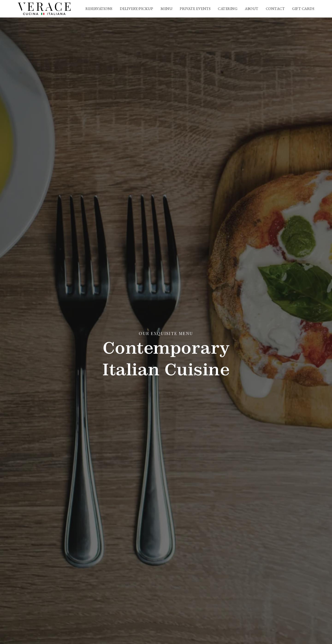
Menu (166, 9)
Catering (228, 9)
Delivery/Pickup (137, 9)
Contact (275, 9)
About (252, 9)
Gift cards (303, 9)
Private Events (195, 9)
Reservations (99, 9)
